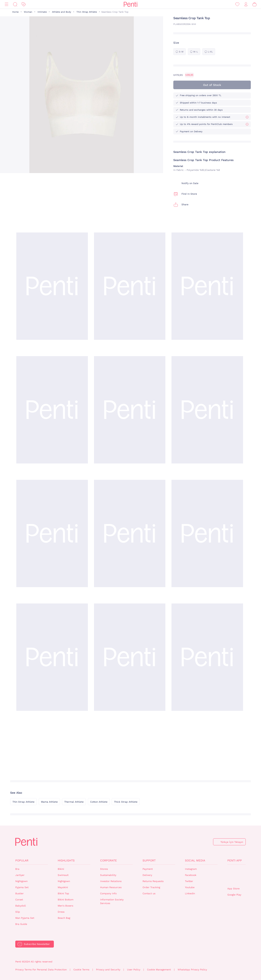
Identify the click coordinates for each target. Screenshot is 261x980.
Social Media (195, 860)
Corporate (108, 860)
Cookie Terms (81, 970)
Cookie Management (159, 970)
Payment (148, 869)
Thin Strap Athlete (87, 12)
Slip (18, 912)
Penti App (235, 860)
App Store (233, 889)
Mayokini (63, 887)
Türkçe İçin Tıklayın (232, 842)
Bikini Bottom (66, 900)
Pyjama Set (22, 887)
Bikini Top (63, 893)
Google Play (234, 895)
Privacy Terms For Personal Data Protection (41, 970)
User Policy (134, 970)
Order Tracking (151, 887)
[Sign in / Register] (246, 4)
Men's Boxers (65, 906)
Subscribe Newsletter (37, 944)
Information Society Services (112, 902)
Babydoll (21, 906)
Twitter (189, 881)
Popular (22, 860)
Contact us (149, 893)
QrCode (236, 876)
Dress (61, 912)
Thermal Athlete (74, 802)
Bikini (61, 869)
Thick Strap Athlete (126, 802)
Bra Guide (21, 924)
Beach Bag (64, 918)
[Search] (15, 4)
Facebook (191, 875)
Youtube (190, 887)
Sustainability (108, 875)
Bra (17, 869)
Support (149, 860)
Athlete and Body (62, 12)
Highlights (66, 860)
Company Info (108, 893)
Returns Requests (153, 881)
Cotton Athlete (99, 802)
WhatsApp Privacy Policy (192, 970)
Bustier (19, 893)
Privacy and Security (108, 970)
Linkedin (190, 893)
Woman (28, 12)
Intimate (42, 12)
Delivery (147, 875)
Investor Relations (111, 881)
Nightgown (21, 881)
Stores (104, 869)
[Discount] (24, 4)
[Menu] (7, 4)
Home (15, 12)
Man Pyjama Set (25, 918)
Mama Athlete (49, 802)
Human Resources (111, 887)
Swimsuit (63, 875)
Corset (19, 900)
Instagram (191, 869)
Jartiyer (20, 875)
